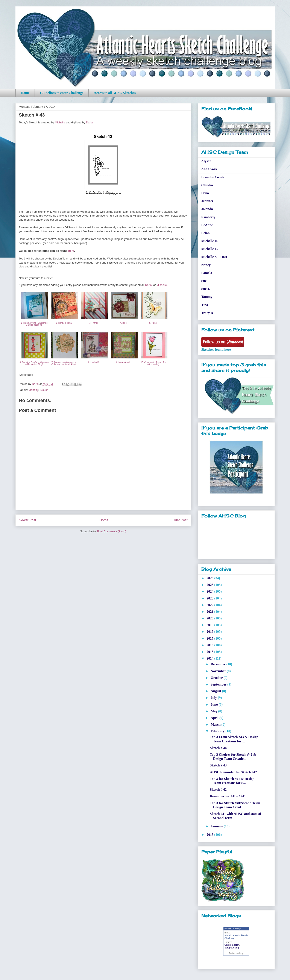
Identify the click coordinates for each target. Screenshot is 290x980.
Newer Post (28, 520)
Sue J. (206, 289)
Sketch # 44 (218, 748)
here (71, 251)
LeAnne (207, 225)
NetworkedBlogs (233, 928)
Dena (205, 193)
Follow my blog (236, 953)
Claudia (207, 185)
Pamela (207, 273)
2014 (210, 658)
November (219, 671)
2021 (210, 612)
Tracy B (207, 313)
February (218, 731)
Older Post (180, 520)
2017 (210, 638)
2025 (210, 585)
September (219, 684)
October (217, 678)
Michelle (60, 122)
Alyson (206, 161)
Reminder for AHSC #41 (228, 796)
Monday (33, 390)
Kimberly (208, 217)
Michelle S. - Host (214, 257)
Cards (228, 945)
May (214, 711)
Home (25, 93)
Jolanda (207, 209)
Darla (89, 122)
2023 (210, 598)
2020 (210, 618)
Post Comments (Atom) (112, 531)
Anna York (209, 169)
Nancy (206, 265)
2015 (210, 652)
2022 (210, 605)
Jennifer (207, 201)
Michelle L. (210, 249)
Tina (205, 305)
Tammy (207, 297)
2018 (210, 632)
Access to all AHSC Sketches (115, 93)
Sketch (44, 390)
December (218, 664)
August (216, 691)
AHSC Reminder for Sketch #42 (233, 772)
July (214, 698)
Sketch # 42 (218, 790)
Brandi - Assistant (215, 177)
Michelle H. (210, 241)
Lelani (206, 233)
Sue (204, 281)
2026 (210, 578)
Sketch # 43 (218, 765)
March (216, 724)
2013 (210, 835)
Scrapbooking (232, 948)
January (217, 826)
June (215, 705)
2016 (210, 645)
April (215, 718)
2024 (210, 591)
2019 (210, 625)
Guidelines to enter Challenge (62, 93)
